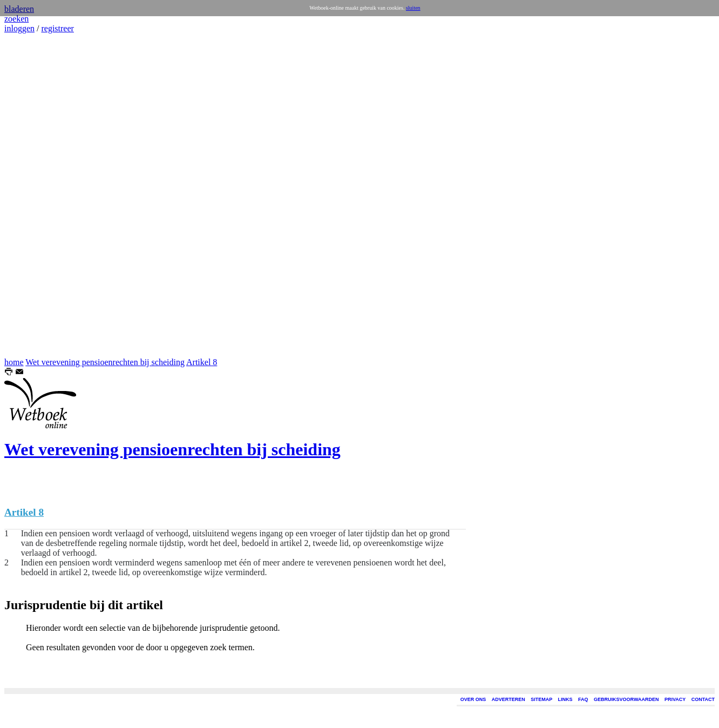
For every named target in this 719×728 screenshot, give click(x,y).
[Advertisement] (37, 196)
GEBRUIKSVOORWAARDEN (626, 699)
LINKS (565, 699)
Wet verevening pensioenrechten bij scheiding (105, 362)
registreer (57, 28)
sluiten (413, 8)
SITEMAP (541, 699)
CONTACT (703, 699)
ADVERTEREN (508, 699)
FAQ (583, 699)
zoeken (16, 19)
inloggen (19, 28)
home (14, 362)
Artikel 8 (202, 362)
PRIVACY (675, 699)
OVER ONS (473, 699)
